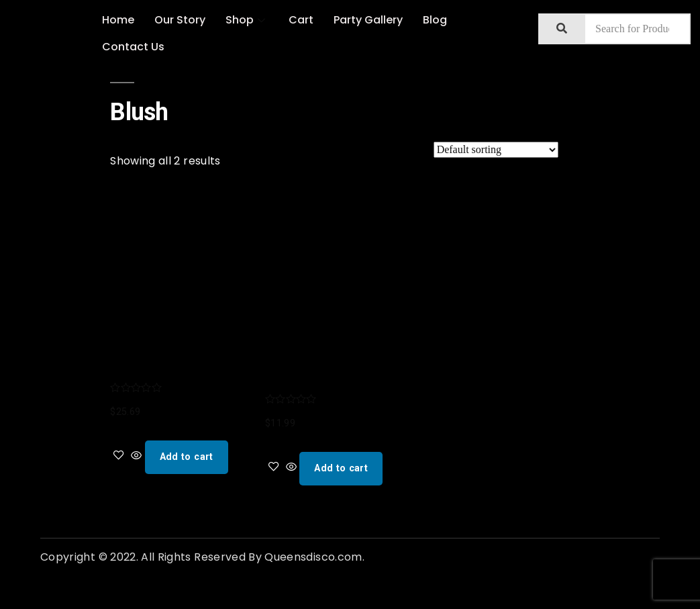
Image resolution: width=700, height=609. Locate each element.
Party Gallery (368, 20)
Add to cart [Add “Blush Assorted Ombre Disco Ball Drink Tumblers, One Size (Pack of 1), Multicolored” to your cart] (187, 457)
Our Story (180, 20)
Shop (247, 20)
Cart (301, 20)
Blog (435, 20)
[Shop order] (496, 150)
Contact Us (133, 47)
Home (118, 20)
